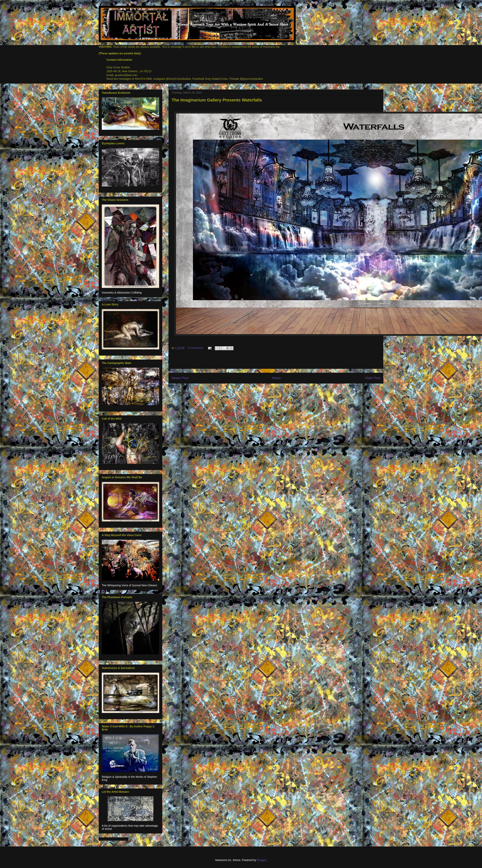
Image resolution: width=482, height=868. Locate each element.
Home (277, 378)
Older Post (373, 378)
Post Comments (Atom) (284, 388)
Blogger (261, 860)
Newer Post (180, 378)
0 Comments (196, 348)
